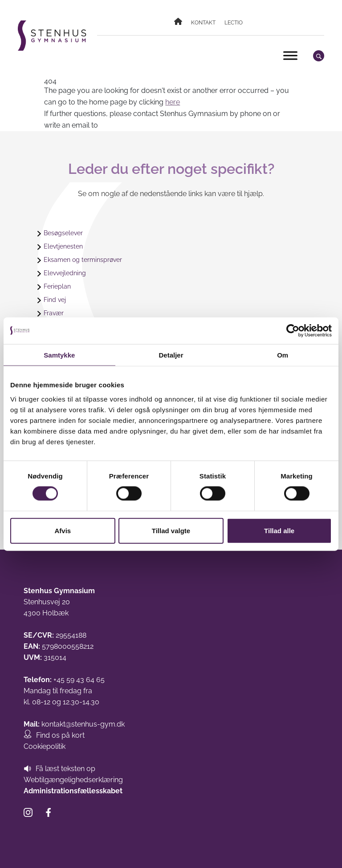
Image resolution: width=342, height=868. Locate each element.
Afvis (63, 530)
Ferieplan (57, 286)
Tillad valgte (171, 530)
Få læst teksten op (65, 769)
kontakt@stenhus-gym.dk (83, 724)
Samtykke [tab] (59, 355)
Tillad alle (279, 530)
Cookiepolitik (45, 746)
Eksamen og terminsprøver (83, 260)
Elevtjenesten (63, 246)
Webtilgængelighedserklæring (73, 780)
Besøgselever (63, 233)
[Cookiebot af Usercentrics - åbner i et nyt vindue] (293, 331)
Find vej (55, 300)
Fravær (54, 313)
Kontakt (203, 23)
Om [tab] (283, 355)
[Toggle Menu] (290, 55)
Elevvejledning (65, 273)
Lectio (234, 23)
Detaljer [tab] (171, 355)
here (173, 102)
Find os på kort (60, 735)
